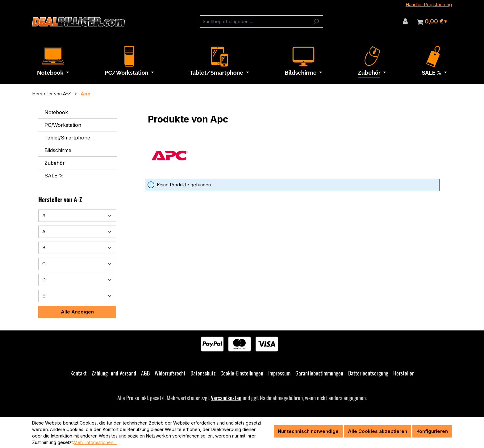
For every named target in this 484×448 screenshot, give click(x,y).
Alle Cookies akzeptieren (378, 431)
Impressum (279, 373)
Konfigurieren (432, 431)
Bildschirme (58, 150)
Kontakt (79, 373)
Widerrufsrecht (170, 373)
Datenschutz (203, 373)
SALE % (54, 176)
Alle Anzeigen (77, 312)
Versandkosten (226, 398)
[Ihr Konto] (405, 21)
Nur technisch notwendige (308, 431)
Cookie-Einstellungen (242, 373)
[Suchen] (316, 22)
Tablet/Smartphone (67, 138)
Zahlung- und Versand (114, 373)
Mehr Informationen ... (96, 442)
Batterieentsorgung (368, 373)
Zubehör (55, 163)
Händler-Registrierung (429, 4)
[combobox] (254, 22)
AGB (145, 373)
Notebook (56, 112)
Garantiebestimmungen (319, 373)
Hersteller (404, 373)
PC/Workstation (63, 125)
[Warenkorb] (432, 22)
